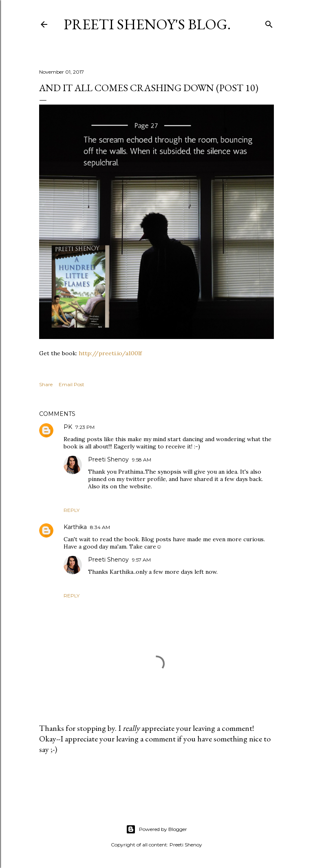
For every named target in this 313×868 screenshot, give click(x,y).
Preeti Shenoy (108, 459)
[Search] (269, 23)
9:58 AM (142, 460)
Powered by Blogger (156, 829)
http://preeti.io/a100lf (109, 353)
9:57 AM (141, 560)
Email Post (72, 384)
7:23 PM (85, 427)
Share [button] (46, 384)
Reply (72, 510)
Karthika (75, 527)
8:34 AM (100, 527)
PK (68, 427)
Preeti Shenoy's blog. (147, 24)
